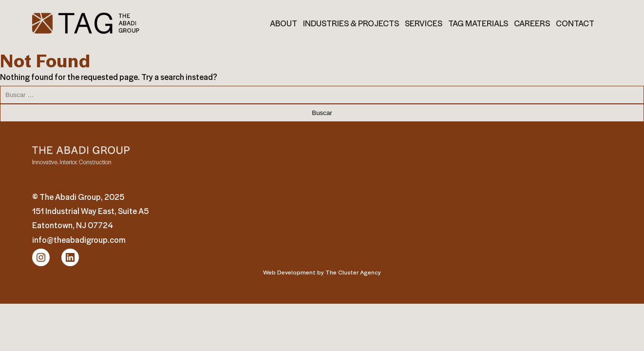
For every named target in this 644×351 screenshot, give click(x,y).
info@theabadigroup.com (79, 240)
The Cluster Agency (353, 272)
